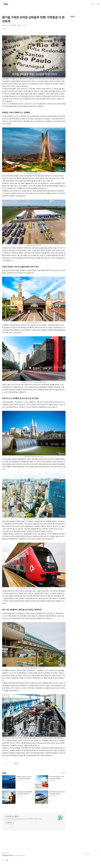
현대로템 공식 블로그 (12, 816)
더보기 (64, 773)
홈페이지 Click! (6, 853)
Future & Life (6, 25)
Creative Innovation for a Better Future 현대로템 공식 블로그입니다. (24, 819)
